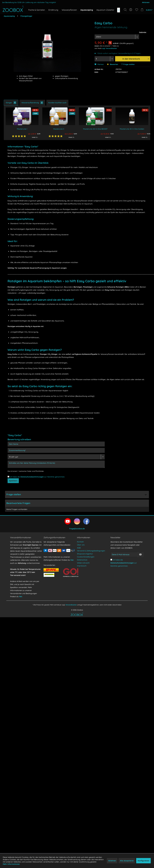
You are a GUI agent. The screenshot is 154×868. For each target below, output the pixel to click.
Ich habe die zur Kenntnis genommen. (37, 477)
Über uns (81, 545)
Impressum (82, 566)
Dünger (11, 103)
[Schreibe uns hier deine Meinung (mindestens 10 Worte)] (56, 464)
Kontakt (80, 542)
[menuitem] (131, 10)
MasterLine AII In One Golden (132, 129)
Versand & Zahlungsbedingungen (91, 551)
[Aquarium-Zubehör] (105, 10)
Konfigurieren (143, 861)
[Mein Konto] (131, 10)
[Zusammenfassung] (56, 450)
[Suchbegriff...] (126, 15)
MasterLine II (59, 129)
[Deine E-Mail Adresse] (124, 555)
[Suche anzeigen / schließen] (125, 10)
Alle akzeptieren (127, 861)
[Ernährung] (53, 10)
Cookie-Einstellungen (86, 557)
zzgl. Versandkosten (110, 48)
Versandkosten (71, 605)
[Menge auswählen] (104, 59)
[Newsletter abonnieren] (140, 555)
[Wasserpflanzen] (69, 10)
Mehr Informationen (11, 864)
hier (21, 596)
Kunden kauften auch (57, 103)
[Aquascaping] (87, 10)
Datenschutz (82, 560)
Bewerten (112, 64)
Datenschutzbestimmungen (32, 477)
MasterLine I (22, 129)
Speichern (13, 481)
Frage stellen (129, 64)
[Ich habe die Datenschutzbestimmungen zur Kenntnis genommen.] (8, 477)
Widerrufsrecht (83, 563)
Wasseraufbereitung (32, 103)
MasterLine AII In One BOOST (95, 129)
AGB (79, 548)
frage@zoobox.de (77, 529)
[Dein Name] (56, 444)
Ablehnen (112, 861)
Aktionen (146, 2)
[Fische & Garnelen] (37, 10)
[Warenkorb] (146, 10)
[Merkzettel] (137, 10)
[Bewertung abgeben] (56, 457)
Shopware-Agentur (85, 554)
